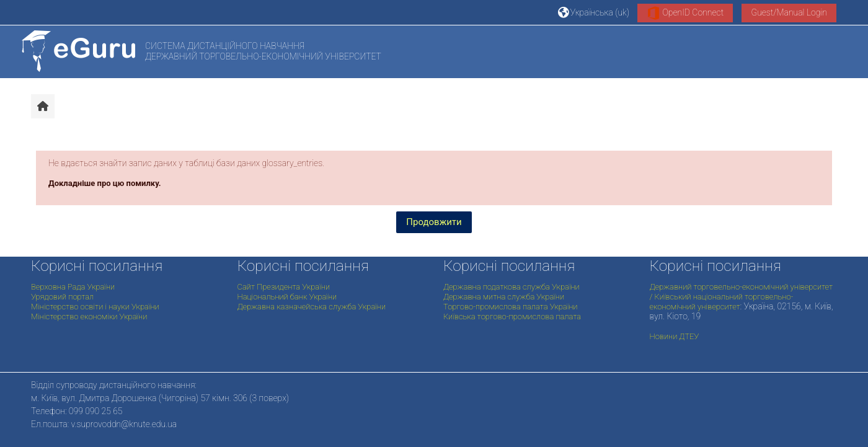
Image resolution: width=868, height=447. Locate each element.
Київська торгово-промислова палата (512, 316)
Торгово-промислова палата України (510, 307)
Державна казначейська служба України (312, 307)
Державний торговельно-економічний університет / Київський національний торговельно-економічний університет (742, 297)
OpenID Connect (685, 13)
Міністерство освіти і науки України (95, 307)
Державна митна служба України (504, 297)
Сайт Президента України (284, 287)
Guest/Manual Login (789, 12)
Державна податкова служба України (511, 287)
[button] (593, 12)
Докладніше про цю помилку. (105, 183)
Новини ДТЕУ (675, 336)
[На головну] (78, 51)
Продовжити (434, 222)
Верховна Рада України (73, 287)
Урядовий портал (62, 297)
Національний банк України (287, 297)
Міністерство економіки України (89, 316)
